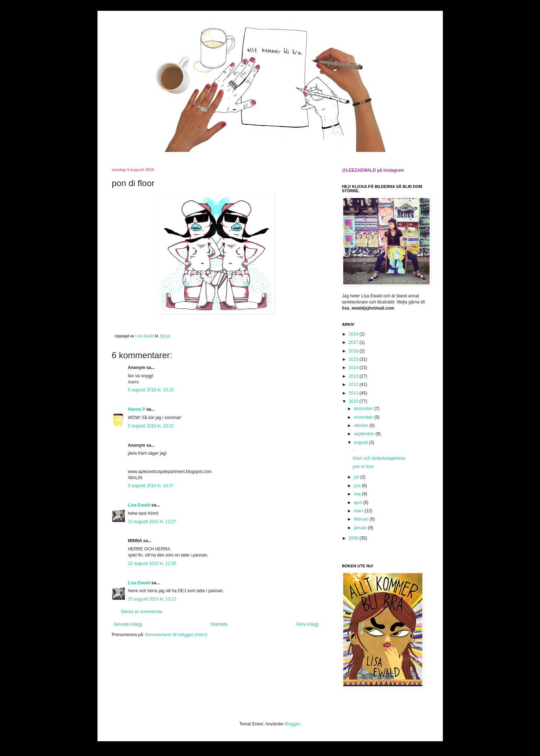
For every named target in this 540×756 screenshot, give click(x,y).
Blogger (292, 724)
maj (358, 494)
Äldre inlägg (307, 624)
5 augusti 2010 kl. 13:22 (151, 426)
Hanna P (137, 409)
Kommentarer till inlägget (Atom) (176, 635)
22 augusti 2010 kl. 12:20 (152, 563)
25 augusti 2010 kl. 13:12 (152, 599)
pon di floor (363, 467)
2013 (354, 376)
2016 (354, 351)
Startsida (219, 624)
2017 (354, 342)
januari (361, 528)
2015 (354, 359)
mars (359, 511)
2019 (354, 334)
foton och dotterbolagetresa (379, 458)
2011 (354, 393)
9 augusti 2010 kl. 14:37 (151, 486)
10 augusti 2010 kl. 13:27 (152, 522)
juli (357, 477)
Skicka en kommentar (142, 612)
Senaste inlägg (128, 624)
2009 (354, 538)
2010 (354, 401)
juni (358, 486)
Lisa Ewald (139, 505)
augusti (361, 442)
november (364, 417)
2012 (354, 384)
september (364, 434)
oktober (361, 426)
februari (362, 519)
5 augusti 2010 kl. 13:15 (151, 390)
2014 (354, 368)
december (364, 409)
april (358, 503)
